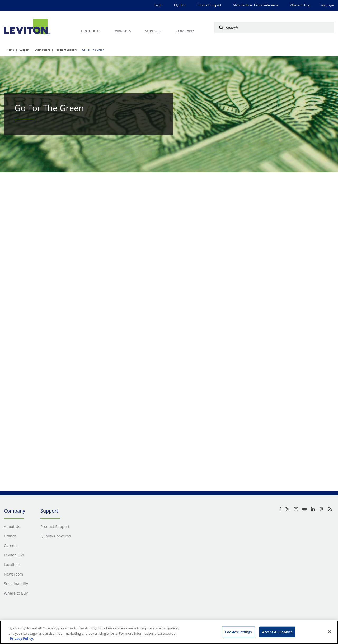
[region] (169, 632)
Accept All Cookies (277, 632)
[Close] (330, 632)
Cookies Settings (238, 632)
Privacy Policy (21, 638)
